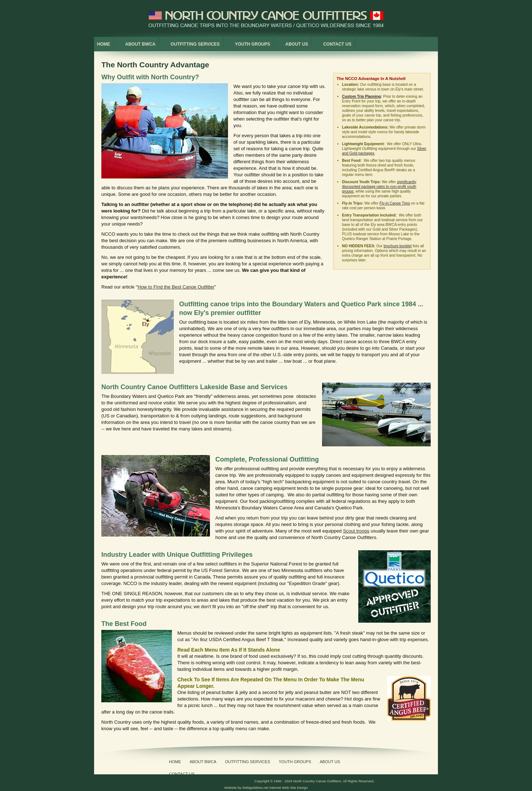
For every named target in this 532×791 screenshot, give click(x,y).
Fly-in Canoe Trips (395, 203)
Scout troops (356, 531)
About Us (297, 44)
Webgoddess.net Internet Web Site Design (275, 788)
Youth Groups (252, 44)
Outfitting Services (195, 44)
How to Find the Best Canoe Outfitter (176, 287)
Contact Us (337, 44)
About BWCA (140, 44)
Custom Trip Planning (361, 96)
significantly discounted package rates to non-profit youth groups (379, 187)
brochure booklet (398, 246)
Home (104, 44)
